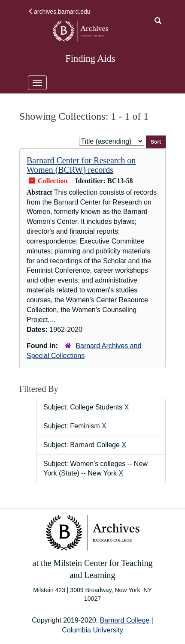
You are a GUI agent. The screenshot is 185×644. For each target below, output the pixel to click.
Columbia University (92, 630)
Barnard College (125, 620)
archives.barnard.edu (59, 12)
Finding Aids (90, 59)
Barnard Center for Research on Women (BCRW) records (81, 165)
